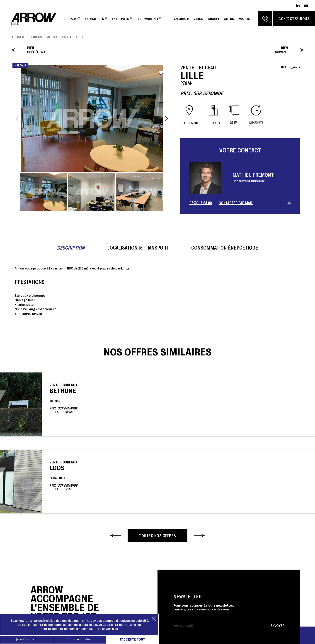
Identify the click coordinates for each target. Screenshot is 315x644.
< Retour (20, 65)
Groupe (214, 19)
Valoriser (181, 19)
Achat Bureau (59, 37)
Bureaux (72, 19)
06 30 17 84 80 (201, 203)
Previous (17, 118)
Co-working (150, 19)
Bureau (36, 37)
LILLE (80, 37)
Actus (229, 19)
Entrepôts (123, 19)
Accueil (18, 37)
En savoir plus (108, 629)
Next (167, 118)
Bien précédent (36, 50)
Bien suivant (281, 50)
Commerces (96, 19)
